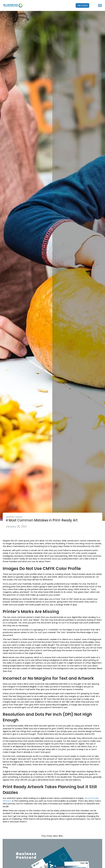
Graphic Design (14, 517)
